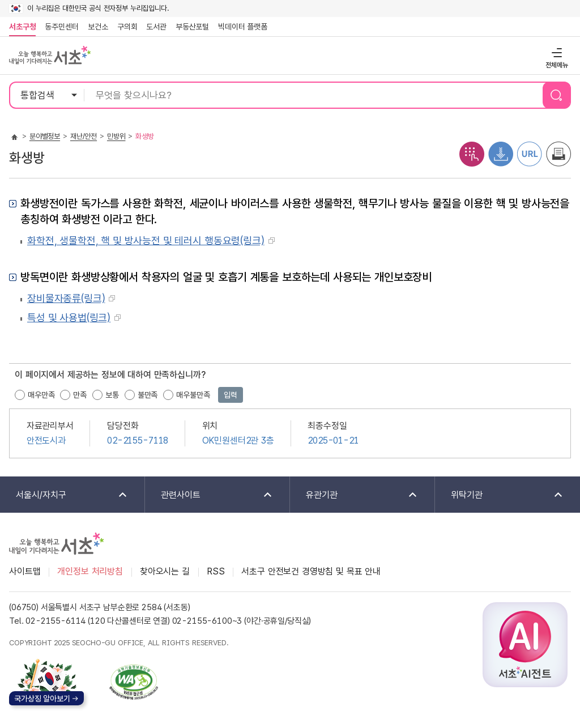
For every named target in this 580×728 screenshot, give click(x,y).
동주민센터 (59, 27)
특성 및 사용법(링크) (69, 318)
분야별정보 (45, 136)
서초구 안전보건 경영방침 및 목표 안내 (311, 571)
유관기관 (354, 495)
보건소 (98, 27)
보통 (112, 395)
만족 (80, 395)
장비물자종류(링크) (66, 298)
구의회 (127, 27)
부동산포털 (192, 27)
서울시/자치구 (64, 495)
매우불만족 (193, 395)
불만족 (148, 395)
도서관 (156, 27)
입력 (231, 395)
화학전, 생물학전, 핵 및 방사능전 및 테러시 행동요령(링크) (146, 240)
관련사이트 (209, 495)
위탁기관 (500, 495)
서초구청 (22, 27)
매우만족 (41, 395)
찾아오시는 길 (165, 571)
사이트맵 (25, 571)
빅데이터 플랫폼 (243, 27)
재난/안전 (84, 136)
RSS (216, 571)
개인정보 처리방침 (90, 571)
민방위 (116, 136)
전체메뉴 (555, 52)
